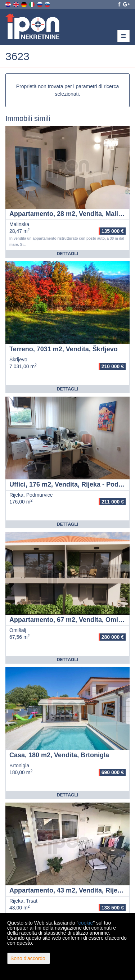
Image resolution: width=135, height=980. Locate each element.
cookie (86, 923)
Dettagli (67, 254)
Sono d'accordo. (29, 958)
